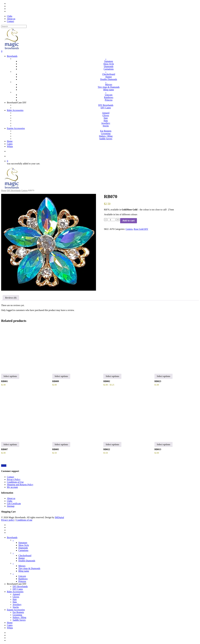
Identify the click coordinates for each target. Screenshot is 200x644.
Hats (15, 602)
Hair (15, 599)
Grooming (17, 615)
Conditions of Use (15, 482)
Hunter (22, 558)
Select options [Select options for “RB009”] (61, 376)
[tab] (11, 298)
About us (11, 498)
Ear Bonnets (18, 612)
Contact (10, 477)
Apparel (16, 594)
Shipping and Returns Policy (20, 485)
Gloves (16, 597)
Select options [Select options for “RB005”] (61, 444)
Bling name (24, 571)
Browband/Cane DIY (17, 584)
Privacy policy (8, 520)
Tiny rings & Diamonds (29, 568)
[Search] (14, 26)
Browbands (12, 537)
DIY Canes (18, 589)
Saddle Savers (19, 620)
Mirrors (22, 566)
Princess (22, 581)
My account (12, 487)
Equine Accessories (16, 610)
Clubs (10, 501)
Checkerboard (25, 556)
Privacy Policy (14, 479)
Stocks (16, 607)
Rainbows (23, 579)
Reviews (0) (11, 298)
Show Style (24, 545)
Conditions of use (24, 520)
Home (4, 190)
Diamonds (23, 548)
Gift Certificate (14, 503)
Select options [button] (10, 376)
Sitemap (11, 506)
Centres (24, 190)
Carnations (23, 550)
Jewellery (17, 605)
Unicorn (22, 576)
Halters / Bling (19, 617)
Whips (10, 628)
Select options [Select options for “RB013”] (164, 444)
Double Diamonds (27, 561)
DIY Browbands (14, 190)
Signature (23, 543)
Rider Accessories (15, 592)
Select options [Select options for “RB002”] (112, 376)
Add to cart (128, 221)
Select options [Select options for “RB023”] (164, 376)
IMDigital (59, 517)
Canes (10, 625)
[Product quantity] (111, 220)
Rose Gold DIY (141, 229)
